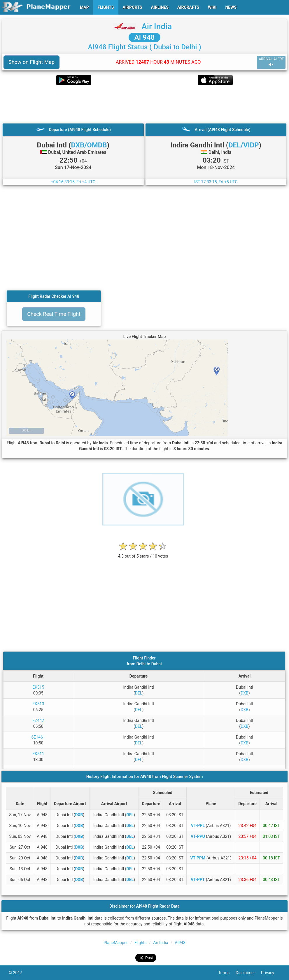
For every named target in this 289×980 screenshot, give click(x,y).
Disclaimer (248, 973)
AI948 (180, 943)
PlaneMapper (116, 943)
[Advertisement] (144, 104)
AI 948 (145, 37)
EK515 (38, 687)
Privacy (271, 973)
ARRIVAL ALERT (271, 62)
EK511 (38, 754)
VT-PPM (198, 858)
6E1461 (38, 737)
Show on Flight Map (31, 62)
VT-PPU (198, 836)
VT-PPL (198, 826)
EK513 (38, 704)
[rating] (143, 553)
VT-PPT (198, 880)
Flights (141, 943)
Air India (157, 26)
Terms (227, 973)
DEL (139, 693)
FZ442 (38, 720)
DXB (245, 693)
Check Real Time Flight (54, 314)
